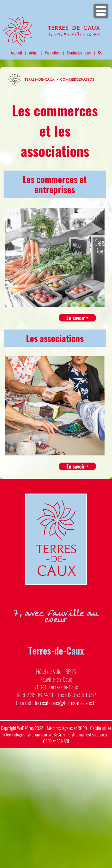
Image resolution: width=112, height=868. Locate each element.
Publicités (52, 52)
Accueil (16, 52)
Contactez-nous (79, 52)
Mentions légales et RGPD (67, 728)
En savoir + (77, 318)
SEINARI (63, 741)
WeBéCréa (25, 728)
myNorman (33, 734)
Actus (33, 52)
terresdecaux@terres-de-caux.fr (65, 703)
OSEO (47, 741)
